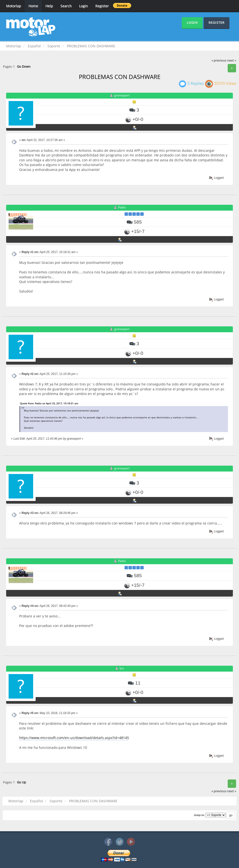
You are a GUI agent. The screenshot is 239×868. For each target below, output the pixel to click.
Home (33, 6)
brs (122, 668)
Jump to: (199, 815)
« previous (219, 60)
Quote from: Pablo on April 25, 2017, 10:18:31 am (49, 403)
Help (49, 6)
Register (102, 6)
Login (84, 6)
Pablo (122, 207)
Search (66, 6)
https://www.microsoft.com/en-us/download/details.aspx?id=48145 (74, 738)
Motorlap (14, 6)
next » (232, 60)
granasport (122, 95)
